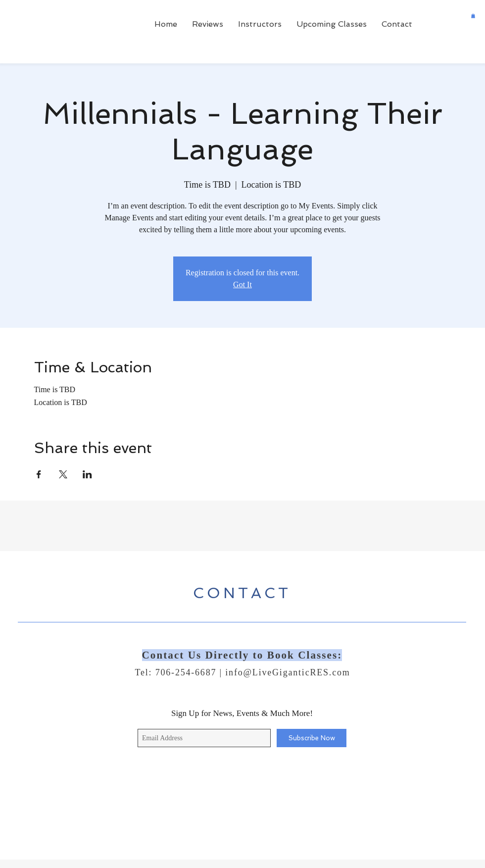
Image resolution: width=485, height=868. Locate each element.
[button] (473, 16)
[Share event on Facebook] (39, 474)
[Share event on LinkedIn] (87, 474)
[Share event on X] (63, 474)
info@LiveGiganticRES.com (288, 672)
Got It (242, 284)
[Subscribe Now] (312, 738)
